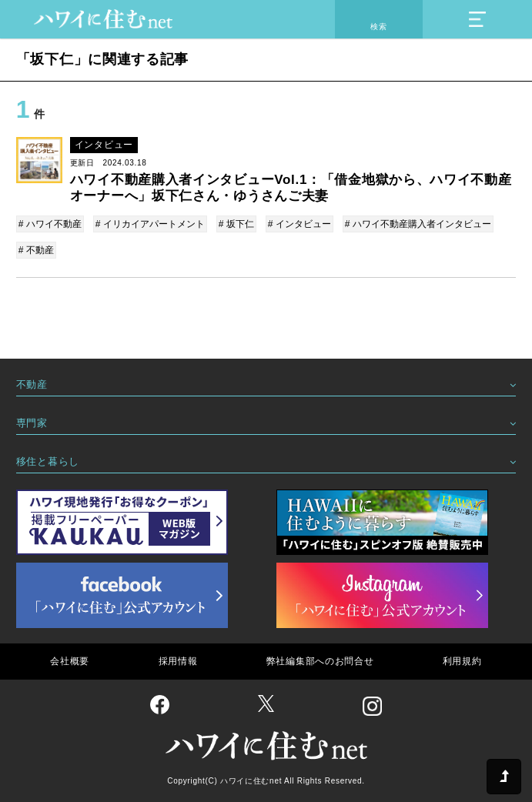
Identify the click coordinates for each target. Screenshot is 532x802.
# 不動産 (36, 250)
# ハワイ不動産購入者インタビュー (418, 224)
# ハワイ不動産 (50, 224)
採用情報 (178, 661)
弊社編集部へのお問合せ (320, 661)
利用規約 (462, 661)
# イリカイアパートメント (150, 224)
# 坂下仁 (236, 224)
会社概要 (70, 661)
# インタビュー (299, 224)
